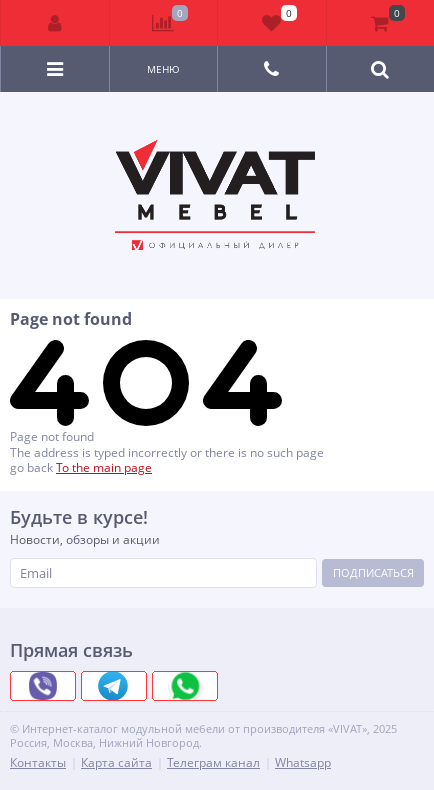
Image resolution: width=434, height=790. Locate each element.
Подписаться (373, 572)
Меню (163, 69)
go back (31, 467)
